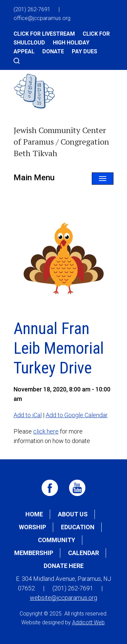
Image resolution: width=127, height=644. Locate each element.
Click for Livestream (44, 34)
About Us (73, 514)
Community (57, 540)
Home (34, 514)
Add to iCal (28, 415)
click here (46, 431)
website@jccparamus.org (63, 598)
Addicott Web (88, 622)
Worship (33, 527)
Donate (53, 51)
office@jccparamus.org (42, 18)
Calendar (83, 553)
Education (78, 527)
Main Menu (34, 178)
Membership (34, 553)
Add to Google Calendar (77, 415)
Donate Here (64, 566)
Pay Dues (84, 51)
